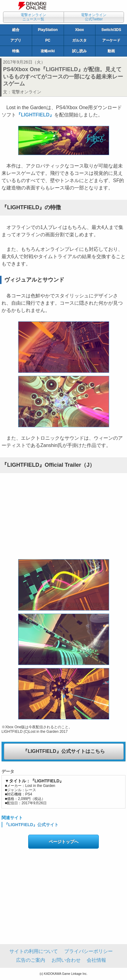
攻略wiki (48, 51)
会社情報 (96, 960)
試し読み (79, 51)
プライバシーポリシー (89, 951)
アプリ (16, 40)
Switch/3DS (111, 30)
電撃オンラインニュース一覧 (33, 17)
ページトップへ (64, 842)
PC (48, 40)
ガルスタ (79, 40)
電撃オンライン (26, 92)
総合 (16, 30)
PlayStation (48, 30)
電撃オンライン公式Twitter (94, 17)
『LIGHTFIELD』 (35, 115)
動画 (111, 51)
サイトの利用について (34, 951)
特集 (16, 51)
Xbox (80, 30)
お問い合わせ (66, 960)
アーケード (111, 40)
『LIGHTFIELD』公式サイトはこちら (64, 751)
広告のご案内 (31, 960)
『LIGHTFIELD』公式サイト (31, 825)
